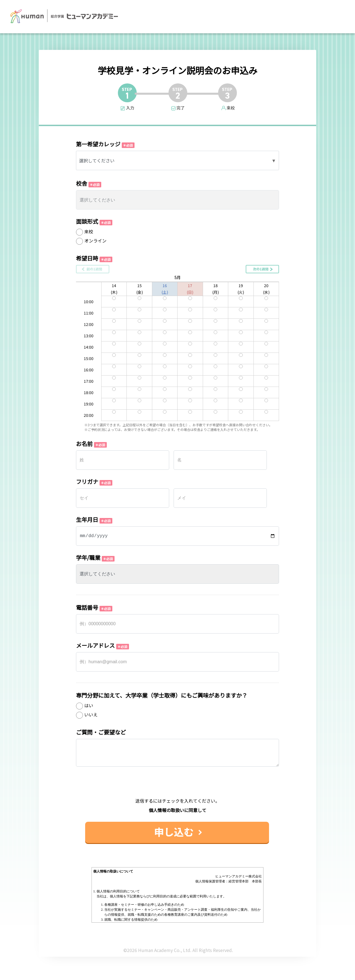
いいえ (91, 714)
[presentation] (177, 787)
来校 (89, 231)
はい (89, 705)
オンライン (95, 241)
